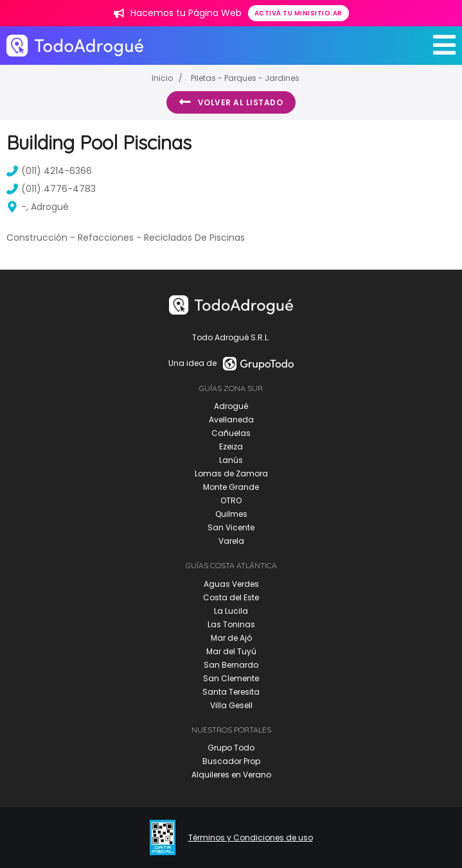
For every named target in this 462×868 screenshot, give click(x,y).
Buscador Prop (231, 761)
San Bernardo (231, 665)
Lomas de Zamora (231, 473)
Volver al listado (231, 102)
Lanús (231, 460)
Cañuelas (231, 433)
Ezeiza (231, 447)
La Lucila (231, 611)
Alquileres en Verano (231, 775)
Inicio (162, 78)
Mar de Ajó (231, 638)
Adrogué (231, 406)
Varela (231, 541)
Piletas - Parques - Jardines (245, 78)
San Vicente (231, 527)
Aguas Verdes (231, 584)
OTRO (231, 500)
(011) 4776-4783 (51, 189)
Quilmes (231, 514)
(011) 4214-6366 (49, 171)
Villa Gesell (231, 705)
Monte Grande (231, 487)
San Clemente (231, 678)
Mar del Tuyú (231, 651)
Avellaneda (231, 420)
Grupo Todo (231, 748)
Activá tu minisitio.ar (298, 13)
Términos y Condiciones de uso (251, 838)
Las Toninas (231, 624)
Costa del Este (231, 597)
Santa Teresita (231, 692)
